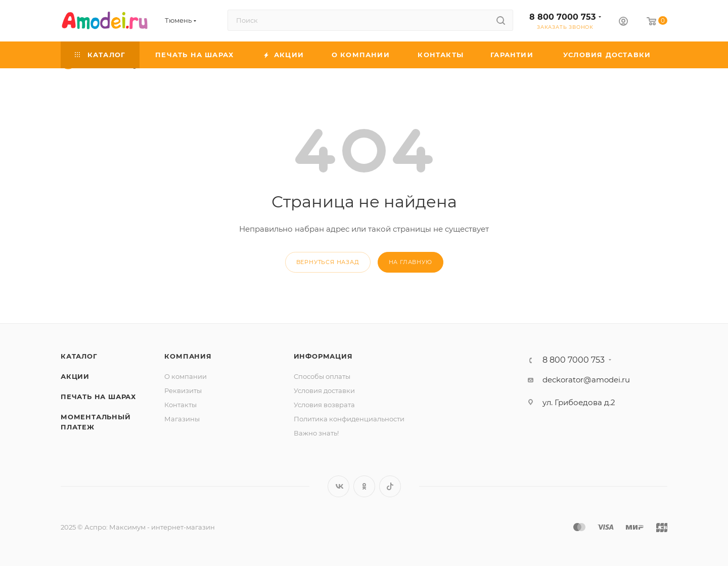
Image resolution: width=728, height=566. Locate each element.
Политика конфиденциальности (349, 419)
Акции (75, 376)
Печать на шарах (98, 397)
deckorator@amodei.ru (586, 380)
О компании (186, 376)
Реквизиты (183, 390)
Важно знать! (316, 433)
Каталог (79, 356)
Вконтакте (338, 486)
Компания (188, 356)
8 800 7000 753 (562, 17)
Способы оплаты (322, 376)
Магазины (182, 419)
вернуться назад (328, 262)
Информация (323, 356)
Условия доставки (324, 390)
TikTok (390, 486)
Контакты (180, 405)
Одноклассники (364, 486)
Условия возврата (324, 405)
